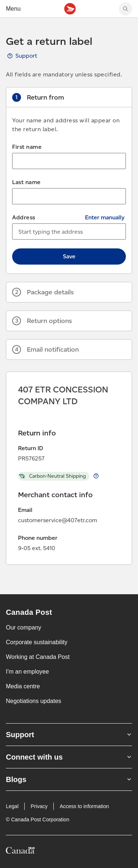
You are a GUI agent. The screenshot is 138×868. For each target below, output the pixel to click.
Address (24, 217)
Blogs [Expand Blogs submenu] (69, 779)
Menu (13, 9)
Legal (12, 806)
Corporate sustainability (37, 642)
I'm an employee (27, 672)
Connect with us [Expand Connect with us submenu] (69, 757)
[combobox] (69, 232)
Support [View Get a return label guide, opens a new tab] (26, 56)
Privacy (39, 806)
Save (69, 256)
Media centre (23, 686)
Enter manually (105, 217)
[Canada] (20, 852)
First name (27, 147)
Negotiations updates (33, 701)
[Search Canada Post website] (125, 9)
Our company (24, 627)
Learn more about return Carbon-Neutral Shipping (96, 476)
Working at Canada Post (38, 657)
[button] (69, 97)
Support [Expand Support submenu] (69, 735)
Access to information (84, 806)
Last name (26, 182)
